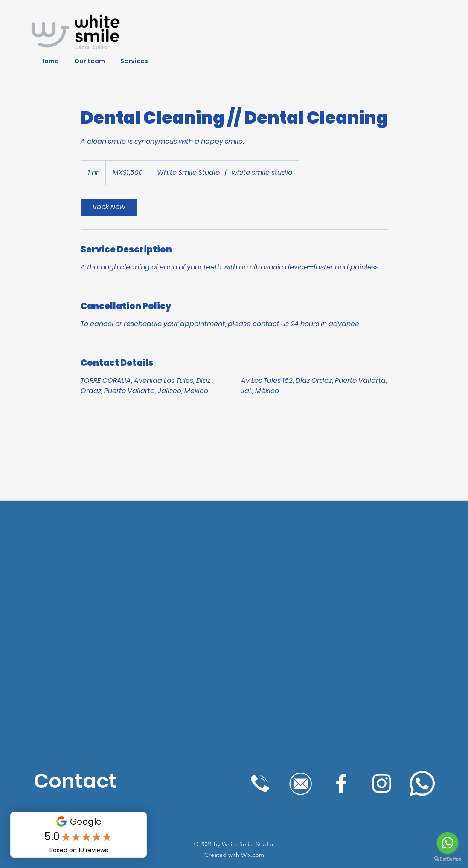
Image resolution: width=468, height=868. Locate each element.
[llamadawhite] (260, 783)
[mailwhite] (301, 783)
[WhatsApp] (422, 783)
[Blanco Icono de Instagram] (382, 783)
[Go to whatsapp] (448, 843)
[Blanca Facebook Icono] (341, 783)
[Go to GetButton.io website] (448, 859)
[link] (109, 207)
